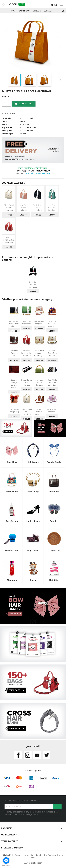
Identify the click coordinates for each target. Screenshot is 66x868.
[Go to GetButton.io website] (6, 865)
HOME (14, 11)
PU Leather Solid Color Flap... (14, 324)
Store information (12, 848)
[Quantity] (5, 104)
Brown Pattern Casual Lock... (39, 412)
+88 (42, 171)
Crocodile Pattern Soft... (14, 353)
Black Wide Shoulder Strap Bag (52, 382)
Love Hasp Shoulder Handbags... (39, 353)
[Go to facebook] (6, 860)
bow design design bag (14, 411)
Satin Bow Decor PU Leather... (52, 324)
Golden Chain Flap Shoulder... (52, 353)
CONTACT (48, 11)
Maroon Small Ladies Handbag (9, 240)
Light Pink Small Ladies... (23, 208)
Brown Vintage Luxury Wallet (14, 384)
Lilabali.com (37, 863)
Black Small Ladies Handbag (38, 208)
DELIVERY (37, 11)
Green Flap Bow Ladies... (27, 322)
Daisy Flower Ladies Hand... (27, 382)
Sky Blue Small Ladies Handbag (52, 208)
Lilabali (6, 855)
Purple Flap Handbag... (52, 411)
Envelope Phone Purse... (39, 382)
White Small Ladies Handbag (9, 208)
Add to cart (24, 104)
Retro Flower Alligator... (39, 322)
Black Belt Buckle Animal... (33, 284)
